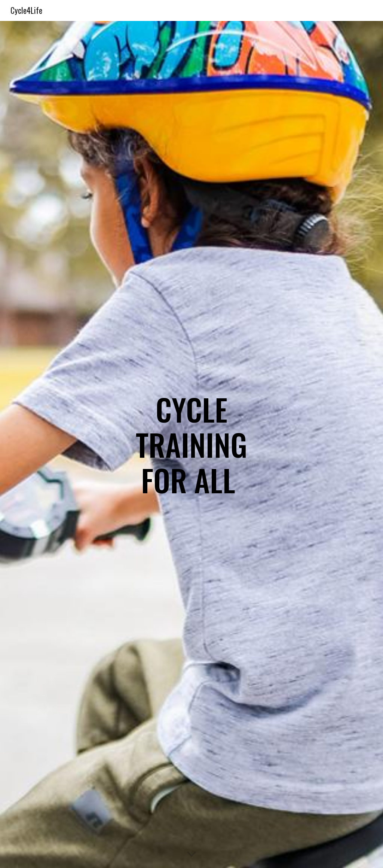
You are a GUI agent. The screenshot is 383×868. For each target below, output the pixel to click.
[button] (191, 855)
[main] (192, 444)
